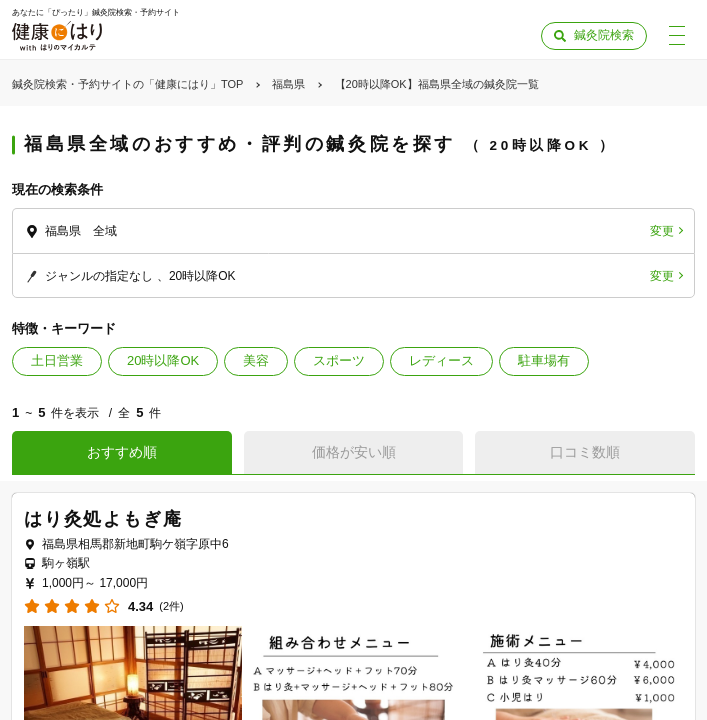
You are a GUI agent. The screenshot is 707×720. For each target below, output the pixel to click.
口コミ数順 (585, 452)
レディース (441, 360)
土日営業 (57, 360)
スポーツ (339, 360)
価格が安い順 (354, 452)
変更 (662, 231)
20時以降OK (163, 360)
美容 (256, 360)
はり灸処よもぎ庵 (103, 519)
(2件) (171, 606)
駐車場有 (544, 360)
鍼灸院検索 (604, 35)
